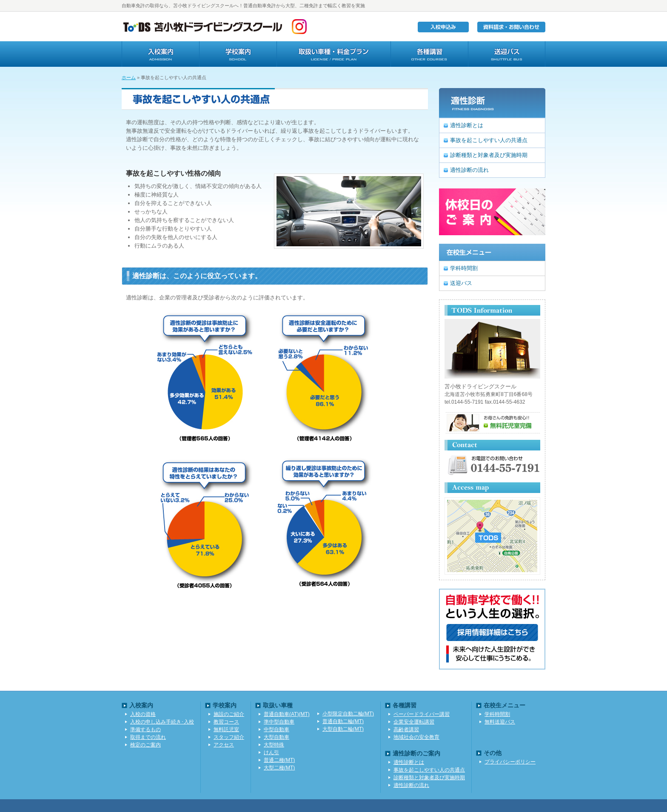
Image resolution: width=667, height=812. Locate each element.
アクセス (224, 745)
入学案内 (160, 54)
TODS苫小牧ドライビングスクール (202, 26)
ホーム (129, 77)
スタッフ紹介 (229, 737)
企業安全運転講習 (414, 722)
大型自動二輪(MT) (343, 729)
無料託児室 (226, 729)
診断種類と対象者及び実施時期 (489, 155)
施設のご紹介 (229, 714)
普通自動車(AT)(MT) (287, 714)
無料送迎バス (500, 722)
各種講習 (429, 54)
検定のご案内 (145, 745)
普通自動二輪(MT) (343, 721)
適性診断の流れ (469, 170)
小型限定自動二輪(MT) (348, 714)
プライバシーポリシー (510, 762)
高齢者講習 (406, 729)
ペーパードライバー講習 (422, 714)
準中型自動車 (279, 722)
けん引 (271, 752)
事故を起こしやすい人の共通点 (489, 140)
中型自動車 (276, 729)
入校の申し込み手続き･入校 (162, 722)
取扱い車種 (333, 54)
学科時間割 (464, 268)
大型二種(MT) (279, 768)
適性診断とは (467, 125)
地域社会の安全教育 (416, 737)
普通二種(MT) (279, 760)
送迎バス (507, 54)
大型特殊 (274, 745)
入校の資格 (143, 714)
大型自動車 (276, 737)
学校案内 (238, 54)
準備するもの (145, 729)
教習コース (226, 722)
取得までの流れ (148, 737)
